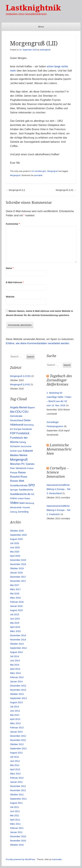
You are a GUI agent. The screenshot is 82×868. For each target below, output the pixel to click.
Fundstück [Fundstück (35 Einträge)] (23, 433)
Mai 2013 (15, 715)
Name (10, 268)
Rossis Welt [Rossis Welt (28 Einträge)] (17, 481)
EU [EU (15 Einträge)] (12, 429)
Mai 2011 (15, 815)
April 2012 (15, 769)
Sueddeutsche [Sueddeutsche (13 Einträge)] (26, 490)
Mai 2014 (15, 665)
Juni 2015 (15, 619)
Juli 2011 (14, 807)
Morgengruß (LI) (15, 190)
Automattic (57, 859)
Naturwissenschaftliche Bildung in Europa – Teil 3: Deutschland (58, 489)
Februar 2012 (17, 778)
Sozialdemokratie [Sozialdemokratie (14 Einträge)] (19, 485)
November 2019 (18, 564)
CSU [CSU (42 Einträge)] (25, 412)
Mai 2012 (15, 765)
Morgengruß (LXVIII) (20, 376)
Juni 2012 (15, 761)
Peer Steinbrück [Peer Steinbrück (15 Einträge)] (18, 468)
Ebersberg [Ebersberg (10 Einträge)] (29, 425)
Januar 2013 (16, 732)
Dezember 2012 (18, 736)
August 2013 (16, 702)
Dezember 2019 (18, 560)
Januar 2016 (16, 606)
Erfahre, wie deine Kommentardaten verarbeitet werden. (38, 343)
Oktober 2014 (17, 644)
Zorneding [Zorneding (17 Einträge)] (23, 512)
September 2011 (18, 799)
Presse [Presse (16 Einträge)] (14, 473)
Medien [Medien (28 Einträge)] (14, 455)
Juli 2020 (14, 543)
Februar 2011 (17, 828)
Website (10, 297)
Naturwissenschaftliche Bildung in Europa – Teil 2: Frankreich (58, 510)
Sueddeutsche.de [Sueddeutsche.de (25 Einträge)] (20, 494)
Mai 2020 (15, 552)
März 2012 (15, 774)
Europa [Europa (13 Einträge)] (17, 429)
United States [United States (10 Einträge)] (24, 498)
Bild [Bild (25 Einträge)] (12, 412)
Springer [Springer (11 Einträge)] (14, 490)
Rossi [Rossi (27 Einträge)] (24, 477)
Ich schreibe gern (39, 171)
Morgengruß (53, 171)
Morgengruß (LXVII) (20, 384)
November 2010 (18, 841)
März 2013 (15, 723)
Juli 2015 (14, 614)
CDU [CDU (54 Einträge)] (18, 412)
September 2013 (18, 698)
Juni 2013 (15, 711)
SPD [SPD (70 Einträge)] (31, 485)
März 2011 (15, 824)
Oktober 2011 (17, 795)
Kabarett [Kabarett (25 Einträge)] (28, 451)
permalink (38, 175)
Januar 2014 (16, 681)
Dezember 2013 (18, 686)
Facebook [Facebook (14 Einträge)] (27, 429)
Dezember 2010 (18, 836)
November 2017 (18, 581)
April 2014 (15, 669)
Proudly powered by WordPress (21, 859)
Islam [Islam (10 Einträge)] (20, 451)
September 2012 (18, 748)
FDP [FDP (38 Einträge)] (13, 433)
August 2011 (16, 803)
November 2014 (18, 640)
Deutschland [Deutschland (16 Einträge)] (17, 420)
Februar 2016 (17, 602)
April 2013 (15, 719)
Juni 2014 (15, 661)
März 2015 (15, 631)
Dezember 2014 (18, 635)
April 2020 (15, 556)
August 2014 (16, 652)
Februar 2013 (17, 728)
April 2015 (15, 627)
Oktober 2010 (17, 845)
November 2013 (18, 690)
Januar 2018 (16, 573)
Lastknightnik (33, 8)
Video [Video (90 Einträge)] (14, 503)
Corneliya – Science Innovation (58, 472)
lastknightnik (45, 50)
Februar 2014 (17, 677)
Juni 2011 (15, 811)
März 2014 (15, 673)
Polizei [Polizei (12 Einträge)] (30, 468)
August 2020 (16, 539)
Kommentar (13, 224)
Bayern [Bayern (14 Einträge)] (31, 408)
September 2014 (18, 648)
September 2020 (18, 535)
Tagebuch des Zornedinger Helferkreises (59, 380)
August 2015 (16, 610)
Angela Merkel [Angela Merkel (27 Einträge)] (19, 407)
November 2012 (18, 740)
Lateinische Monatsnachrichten (59, 449)
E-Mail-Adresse (15, 282)
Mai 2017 (15, 585)
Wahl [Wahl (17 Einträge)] (22, 503)
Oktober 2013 (17, 694)
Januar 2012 (16, 782)
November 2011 (18, 790)
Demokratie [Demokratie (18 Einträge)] (16, 416)
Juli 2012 (14, 757)
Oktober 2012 (17, 744)
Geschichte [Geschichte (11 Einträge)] (26, 446)
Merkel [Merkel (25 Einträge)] (23, 455)
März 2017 (15, 589)
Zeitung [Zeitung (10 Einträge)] (13, 512)
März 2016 (15, 598)
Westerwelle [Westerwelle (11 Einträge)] (16, 507)
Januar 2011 (16, 832)
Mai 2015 (15, 623)
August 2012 (16, 753)
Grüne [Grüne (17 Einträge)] (13, 451)
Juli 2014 (14, 656)
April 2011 (15, 820)
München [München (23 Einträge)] (15, 464)
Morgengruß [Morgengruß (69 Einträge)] (19, 460)
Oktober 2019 (17, 568)
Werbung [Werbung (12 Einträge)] (30, 503)
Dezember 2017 (18, 577)
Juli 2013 (14, 707)
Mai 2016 (15, 594)
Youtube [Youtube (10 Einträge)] (26, 507)
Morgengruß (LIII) (66, 190)
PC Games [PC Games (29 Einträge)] (28, 464)
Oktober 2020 (17, 531)
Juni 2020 (15, 547)
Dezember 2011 (18, 786)
